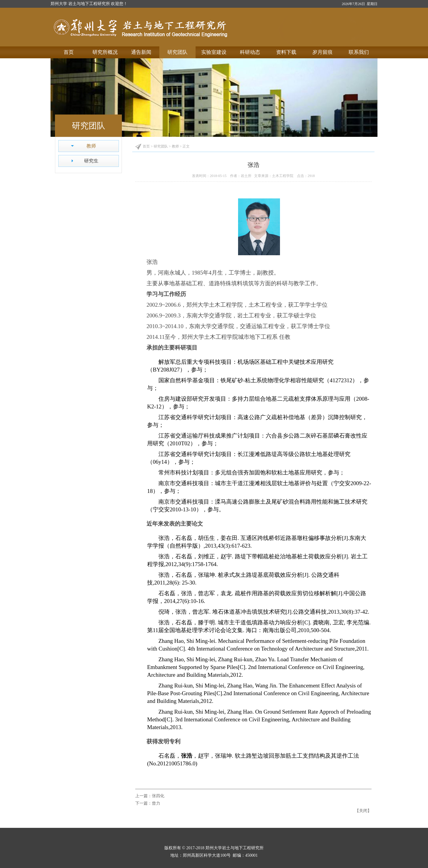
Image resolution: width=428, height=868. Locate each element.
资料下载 (286, 52)
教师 (91, 146)
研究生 (91, 161)
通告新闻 (141, 52)
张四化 (158, 796)
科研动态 (250, 52)
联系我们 (359, 52)
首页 (69, 52)
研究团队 (177, 52)
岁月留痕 (322, 52)
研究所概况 (105, 52)
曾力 (156, 803)
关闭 (363, 811)
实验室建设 (214, 52)
